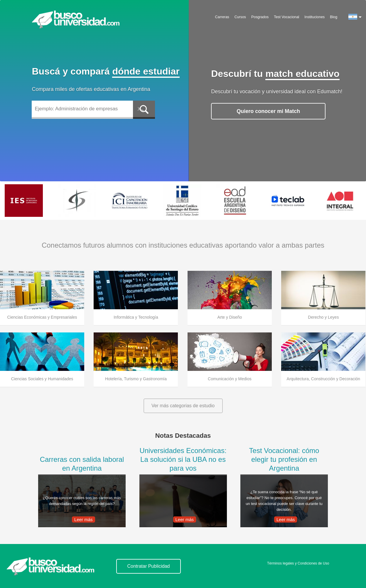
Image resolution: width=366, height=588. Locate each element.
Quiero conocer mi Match (268, 111)
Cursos (240, 17)
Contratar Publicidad (149, 566)
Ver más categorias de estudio (183, 406)
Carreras (222, 17)
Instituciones (314, 17)
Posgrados (260, 17)
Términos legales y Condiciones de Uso (298, 563)
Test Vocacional (286, 17)
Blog (334, 17)
